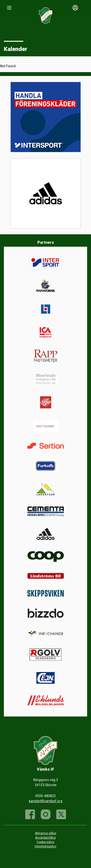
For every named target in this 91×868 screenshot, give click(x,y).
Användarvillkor (45, 838)
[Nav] (9, 8)
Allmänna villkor (46, 833)
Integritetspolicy (45, 846)
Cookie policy (45, 842)
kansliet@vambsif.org (46, 801)
